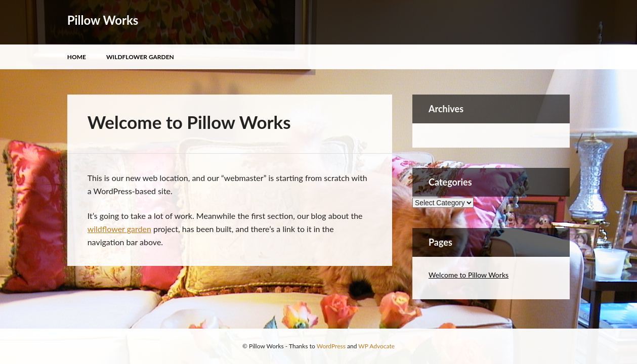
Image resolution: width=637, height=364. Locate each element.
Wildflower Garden (140, 57)
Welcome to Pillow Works (469, 275)
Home (77, 57)
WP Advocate (376, 346)
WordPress (331, 346)
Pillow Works (103, 20)
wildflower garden (119, 229)
